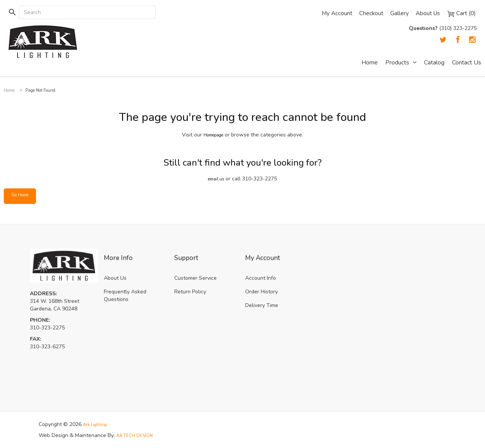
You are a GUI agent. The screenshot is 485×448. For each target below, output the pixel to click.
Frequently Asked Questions (125, 295)
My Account (334, 13)
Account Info (260, 278)
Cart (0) (461, 13)
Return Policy (190, 292)
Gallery (398, 13)
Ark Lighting (97, 424)
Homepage (214, 135)
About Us (427, 13)
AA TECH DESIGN (138, 435)
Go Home (23, 196)
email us (216, 179)
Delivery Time (262, 305)
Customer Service (196, 278)
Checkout (369, 13)
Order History (261, 292)
